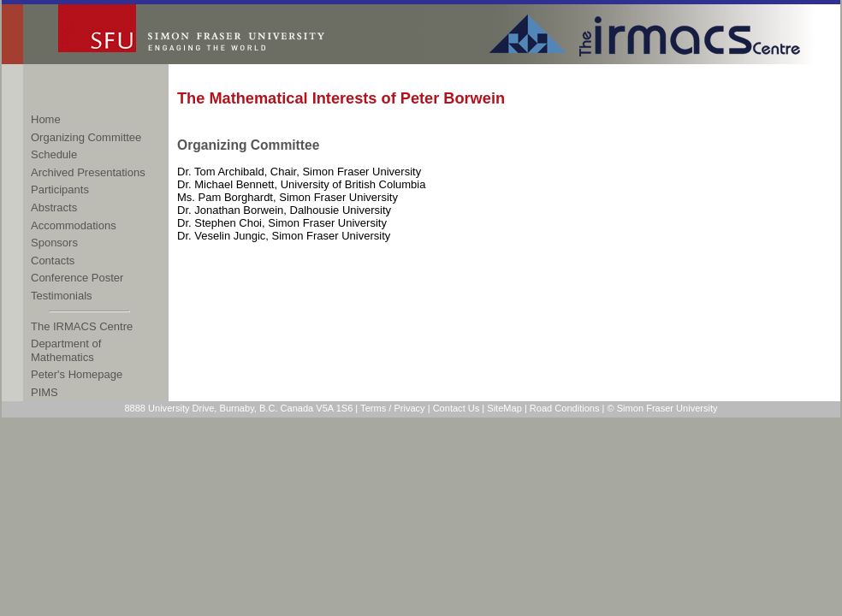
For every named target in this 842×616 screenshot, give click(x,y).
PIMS (44, 392)
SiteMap (504, 408)
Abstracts (54, 207)
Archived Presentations (88, 172)
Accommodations (74, 225)
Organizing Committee (86, 137)
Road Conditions (565, 408)
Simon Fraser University (222, 34)
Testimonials (62, 296)
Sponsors (54, 243)
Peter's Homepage (77, 374)
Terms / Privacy (393, 408)
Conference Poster (77, 278)
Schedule (54, 154)
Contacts (53, 261)
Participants (60, 190)
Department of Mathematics (66, 350)
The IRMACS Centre (82, 326)
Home (46, 119)
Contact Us (457, 408)
